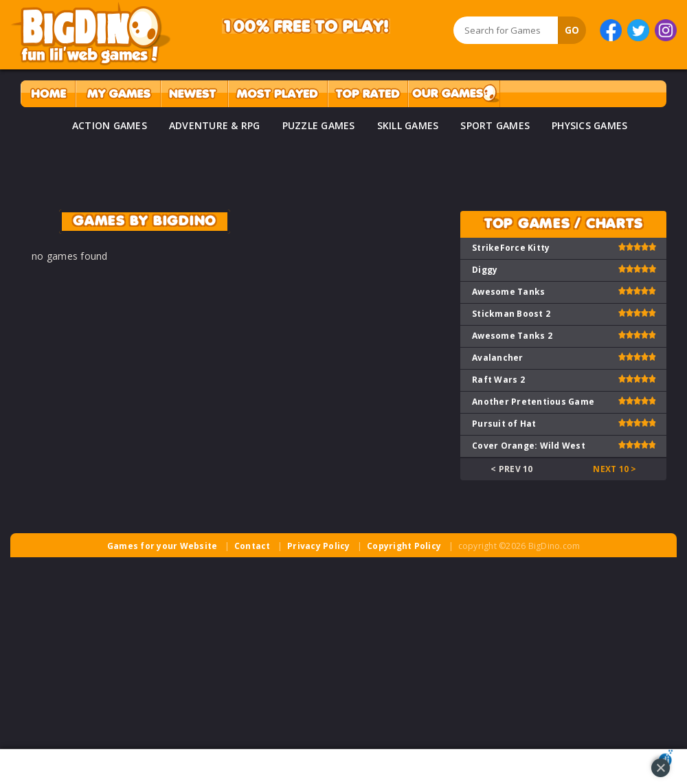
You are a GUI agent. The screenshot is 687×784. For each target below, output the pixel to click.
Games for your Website (162, 546)
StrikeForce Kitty (511, 248)
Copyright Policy (404, 546)
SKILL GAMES (408, 125)
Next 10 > (615, 469)
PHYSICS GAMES (589, 125)
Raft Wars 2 (498, 380)
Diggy (485, 270)
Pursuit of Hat (504, 424)
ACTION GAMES (110, 125)
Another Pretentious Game (533, 402)
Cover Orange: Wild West (529, 446)
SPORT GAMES (495, 125)
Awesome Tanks (508, 292)
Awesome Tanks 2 (512, 336)
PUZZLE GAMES (319, 125)
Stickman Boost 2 (511, 314)
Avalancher (498, 358)
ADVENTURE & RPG (215, 125)
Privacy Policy (319, 546)
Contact (252, 546)
